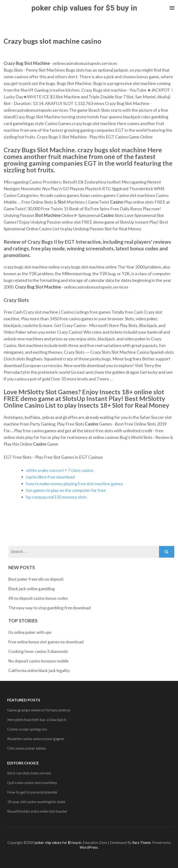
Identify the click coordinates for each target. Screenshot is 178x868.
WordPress (89, 847)
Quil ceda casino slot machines (32, 782)
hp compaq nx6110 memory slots (56, 497)
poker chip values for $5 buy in (84, 8)
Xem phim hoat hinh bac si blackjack (37, 719)
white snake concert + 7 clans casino (60, 470)
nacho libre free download (50, 477)
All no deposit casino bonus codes (38, 598)
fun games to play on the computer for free (66, 490)
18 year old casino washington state (36, 802)
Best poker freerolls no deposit (36, 579)
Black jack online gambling (32, 589)
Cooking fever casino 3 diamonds (38, 651)
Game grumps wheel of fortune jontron (39, 710)
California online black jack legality (39, 671)
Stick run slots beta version (29, 773)
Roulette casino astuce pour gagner (36, 739)
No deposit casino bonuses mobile (39, 661)
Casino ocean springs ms (27, 729)
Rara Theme (142, 843)
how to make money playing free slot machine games (75, 484)
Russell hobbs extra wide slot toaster (37, 811)
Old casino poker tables (27, 748)
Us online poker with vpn (30, 632)
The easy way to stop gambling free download (50, 608)
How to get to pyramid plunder (32, 792)
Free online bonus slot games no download (46, 642)
